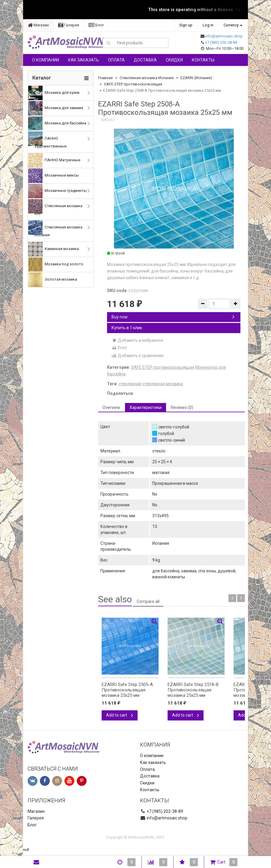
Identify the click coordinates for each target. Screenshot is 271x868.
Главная (105, 78)
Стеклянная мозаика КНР (55, 207)
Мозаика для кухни (54, 93)
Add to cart (120, 715)
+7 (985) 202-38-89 (221, 42)
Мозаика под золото (56, 264)
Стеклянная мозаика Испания (55, 229)
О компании (46, 60)
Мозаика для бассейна (57, 124)
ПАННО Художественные (47, 140)
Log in (208, 25)
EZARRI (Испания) (196, 78)
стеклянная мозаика (163, 384)
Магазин (38, 25)
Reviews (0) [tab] (182, 407)
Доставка (145, 60)
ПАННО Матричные (54, 160)
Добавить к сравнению (138, 356)
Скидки (174, 60)
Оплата (116, 60)
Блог (96, 25)
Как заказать (83, 60)
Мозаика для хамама (56, 108)
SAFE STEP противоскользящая (133, 84)
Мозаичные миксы (54, 176)
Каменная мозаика (54, 249)
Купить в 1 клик (127, 328)
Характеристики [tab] (146, 407)
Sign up (186, 25)
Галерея (69, 25)
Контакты (203, 60)
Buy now (173, 317)
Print (119, 348)
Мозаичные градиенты (57, 191)
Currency (231, 25)
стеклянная (130, 384)
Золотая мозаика (53, 280)
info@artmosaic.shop (224, 36)
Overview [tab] (111, 407)
